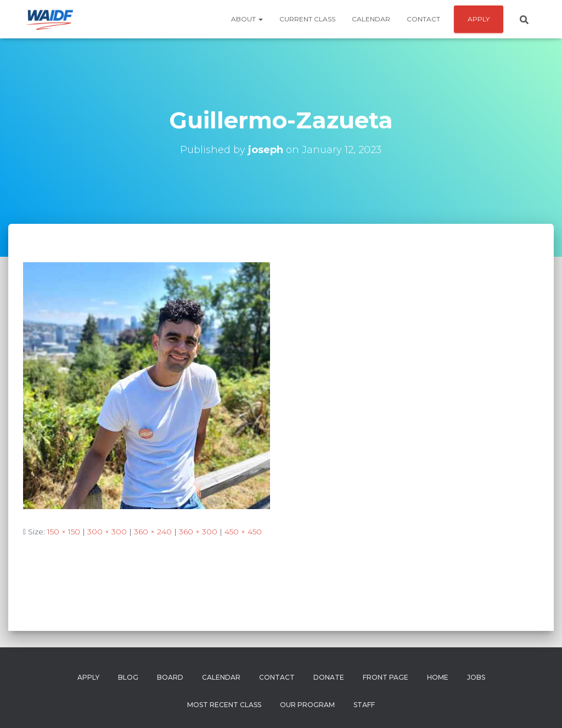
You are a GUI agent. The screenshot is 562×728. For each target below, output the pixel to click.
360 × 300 (198, 532)
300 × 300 (107, 532)
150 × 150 (64, 532)
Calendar (371, 19)
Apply (88, 677)
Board (170, 677)
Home (438, 677)
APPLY (479, 19)
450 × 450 (243, 532)
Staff (364, 705)
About (247, 19)
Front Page (386, 677)
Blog (128, 677)
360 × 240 (153, 532)
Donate (329, 677)
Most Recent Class (224, 705)
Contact (423, 19)
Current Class (307, 19)
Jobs (476, 677)
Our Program (307, 705)
